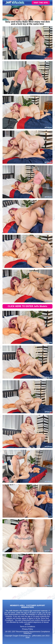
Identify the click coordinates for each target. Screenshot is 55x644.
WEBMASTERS (28, 607)
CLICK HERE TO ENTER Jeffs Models (27, 306)
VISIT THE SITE (41, 3)
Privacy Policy (27, 629)
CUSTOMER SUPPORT (36, 606)
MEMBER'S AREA (17, 606)
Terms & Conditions (27, 627)
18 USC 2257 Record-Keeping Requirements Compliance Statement (27, 632)
